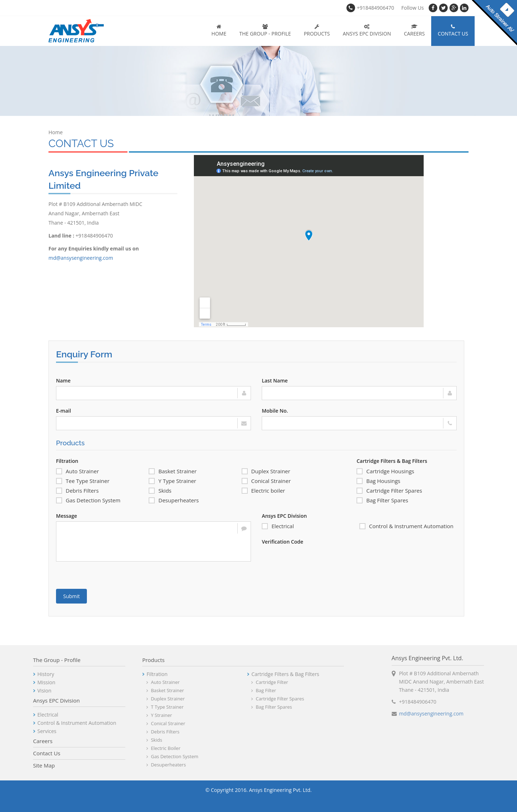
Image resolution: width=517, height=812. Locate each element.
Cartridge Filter (247, 682)
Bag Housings (378, 481)
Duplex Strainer (266, 471)
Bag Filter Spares (382, 500)
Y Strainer (137, 715)
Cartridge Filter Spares (389, 491)
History (21, 674)
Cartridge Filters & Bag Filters (392, 461)
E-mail (64, 411)
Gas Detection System (88, 500)
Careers (414, 30)
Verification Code (283, 542)
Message (67, 516)
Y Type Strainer (172, 481)
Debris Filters (77, 491)
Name (63, 381)
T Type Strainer (143, 707)
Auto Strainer (78, 471)
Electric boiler (263, 491)
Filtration (67, 461)
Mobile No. (275, 411)
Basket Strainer (173, 471)
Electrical (278, 526)
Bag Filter (241, 690)
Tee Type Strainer (83, 481)
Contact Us (453, 30)
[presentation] (316, 561)
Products (317, 30)
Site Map (20, 765)
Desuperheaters (174, 500)
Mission (22, 682)
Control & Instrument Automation (406, 526)
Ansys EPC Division (367, 30)
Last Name (275, 381)
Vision (20, 691)
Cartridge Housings (385, 471)
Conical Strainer (266, 481)
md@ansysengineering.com (81, 258)
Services (22, 731)
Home (219, 30)
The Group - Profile (265, 30)
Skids (160, 491)
